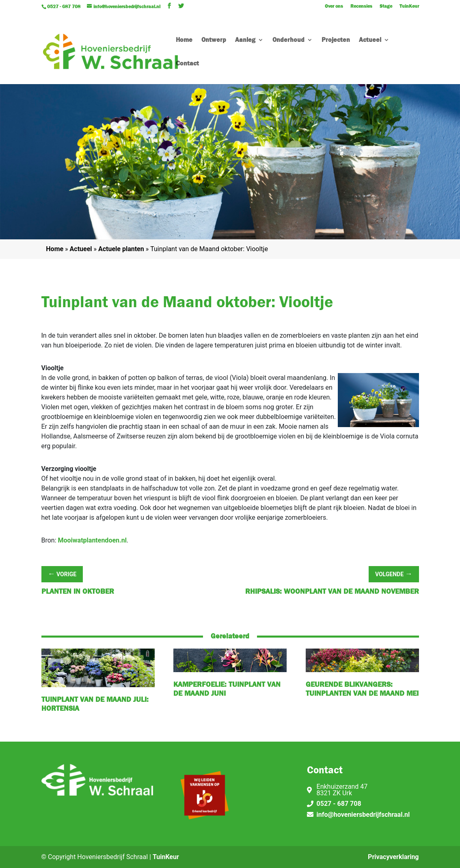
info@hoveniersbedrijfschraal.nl (363, 815)
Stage (386, 7)
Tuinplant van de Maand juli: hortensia (95, 704)
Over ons (334, 7)
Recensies (361, 7)
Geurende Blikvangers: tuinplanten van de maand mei (362, 689)
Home (184, 40)
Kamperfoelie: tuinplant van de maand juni (227, 689)
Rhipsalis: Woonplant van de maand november (332, 591)
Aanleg (245, 40)
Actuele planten (121, 249)
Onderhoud (288, 40)
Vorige (62, 574)
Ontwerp (214, 40)
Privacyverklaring (393, 857)
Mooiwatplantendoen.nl (92, 540)
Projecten (336, 40)
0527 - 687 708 (339, 804)
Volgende (394, 574)
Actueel (370, 40)
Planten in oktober (78, 591)
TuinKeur (409, 7)
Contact (187, 64)
